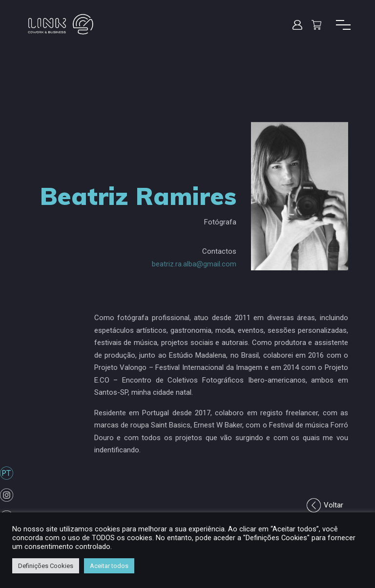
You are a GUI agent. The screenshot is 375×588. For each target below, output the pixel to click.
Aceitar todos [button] (109, 566)
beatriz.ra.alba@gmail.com (194, 264)
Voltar (333, 505)
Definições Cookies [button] (46, 566)
